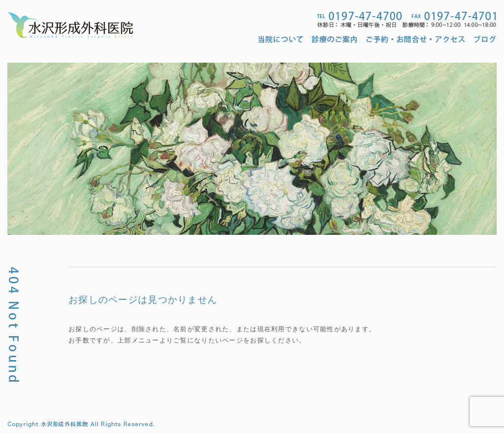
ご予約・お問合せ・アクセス (416, 39)
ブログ (486, 39)
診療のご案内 (335, 39)
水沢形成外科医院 (70, 25)
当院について (283, 39)
